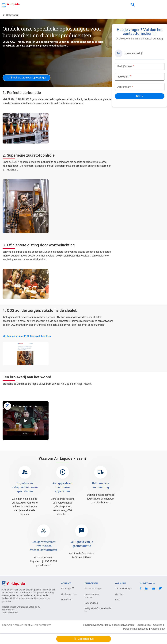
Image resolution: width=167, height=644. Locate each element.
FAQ (117, 600)
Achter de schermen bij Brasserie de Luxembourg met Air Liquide (26, 406)
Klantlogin (68, 589)
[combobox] (133, 5)
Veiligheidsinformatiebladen (96, 610)
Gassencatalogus (93, 589)
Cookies (158, 625)
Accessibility (158, 629)
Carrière (119, 594)
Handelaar (66, 600)
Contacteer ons (69, 594)
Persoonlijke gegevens (136, 629)
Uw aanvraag (91, 603)
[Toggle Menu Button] (4, 5)
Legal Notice (144, 625)
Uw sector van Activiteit (92, 596)
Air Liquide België (124, 589)
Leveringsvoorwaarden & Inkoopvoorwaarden (108, 625)
